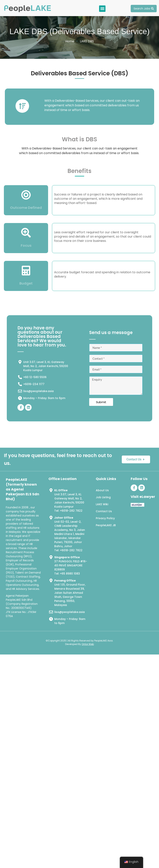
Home (70, 41)
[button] (102, 9)
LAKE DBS (87, 41)
